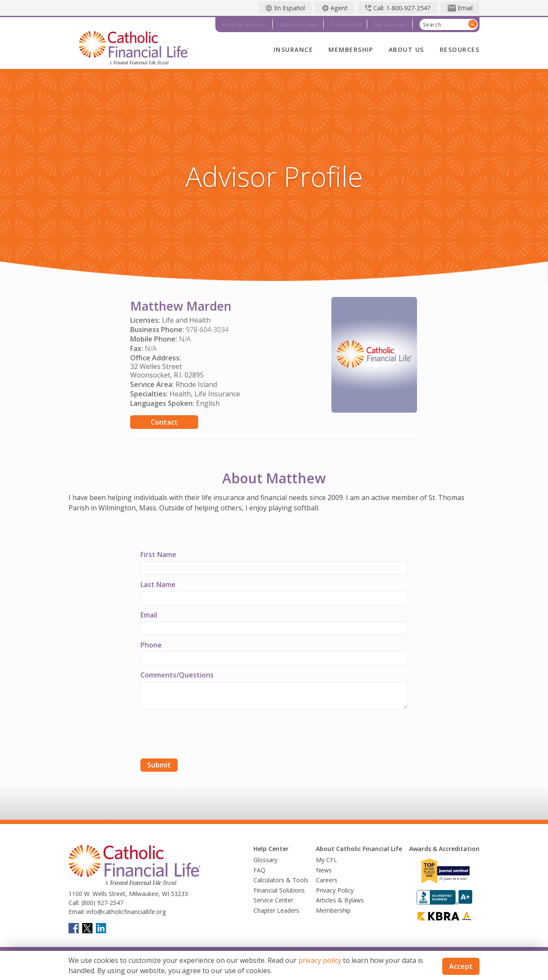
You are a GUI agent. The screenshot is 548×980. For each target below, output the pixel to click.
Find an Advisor (245, 24)
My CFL (326, 860)
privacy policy (320, 960)
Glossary (265, 860)
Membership (351, 49)
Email (149, 615)
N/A (185, 339)
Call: (74, 903)
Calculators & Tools (281, 880)
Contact (164, 422)
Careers (327, 880)
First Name (158, 554)
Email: (77, 912)
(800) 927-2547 (101, 903)
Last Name (158, 584)
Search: (433, 25)
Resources (460, 49)
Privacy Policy (335, 890)
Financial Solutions (279, 890)
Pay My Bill (346, 24)
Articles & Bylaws (340, 900)
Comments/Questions (177, 675)
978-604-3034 (207, 330)
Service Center (273, 900)
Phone (151, 645)
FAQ (259, 870)
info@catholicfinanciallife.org (125, 912)
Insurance (293, 49)
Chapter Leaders (276, 910)
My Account (391, 24)
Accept (461, 966)
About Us (407, 49)
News (324, 870)
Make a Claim (299, 24)
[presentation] (205, 735)
